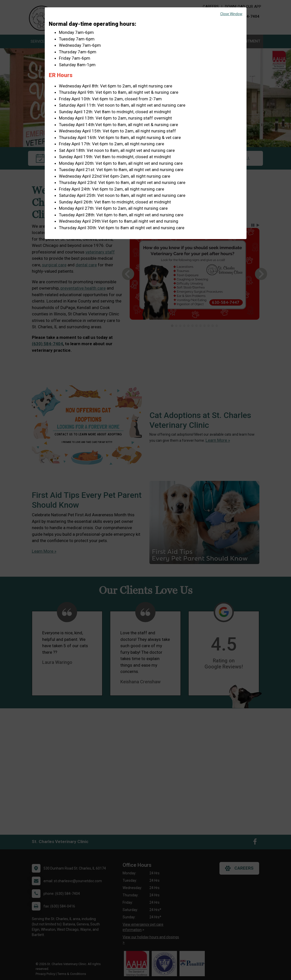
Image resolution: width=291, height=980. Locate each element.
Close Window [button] (231, 14)
